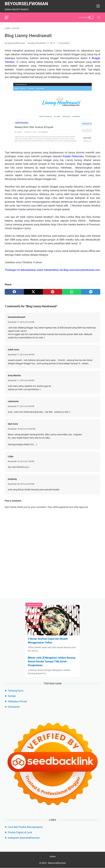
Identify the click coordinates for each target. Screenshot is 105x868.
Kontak (12, 696)
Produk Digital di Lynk (20, 832)
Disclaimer (14, 707)
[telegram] (91, 292)
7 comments (64, 43)
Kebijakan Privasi (17, 701)
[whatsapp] (72, 292)
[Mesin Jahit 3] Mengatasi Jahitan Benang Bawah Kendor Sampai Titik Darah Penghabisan (52, 661)
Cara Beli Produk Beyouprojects (25, 827)
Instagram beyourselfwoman (24, 838)
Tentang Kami (16, 691)
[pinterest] (52, 292)
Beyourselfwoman (26, 4)
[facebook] (14, 292)
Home (53, 856)
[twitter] (33, 292)
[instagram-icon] (98, 6)
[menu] (8, 17)
